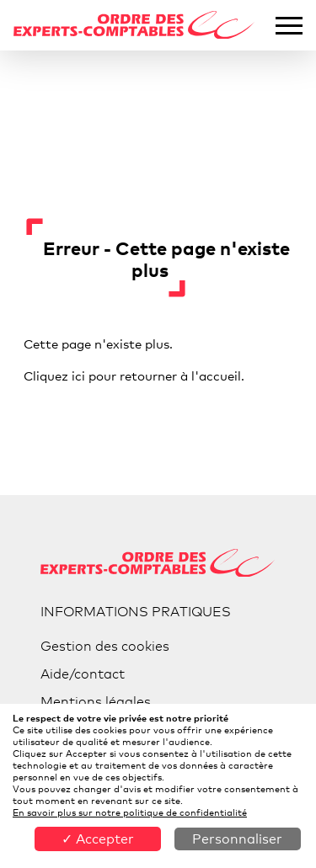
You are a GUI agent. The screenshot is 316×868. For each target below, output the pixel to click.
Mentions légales (96, 702)
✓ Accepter (98, 839)
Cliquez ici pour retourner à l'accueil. (134, 375)
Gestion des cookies (105, 646)
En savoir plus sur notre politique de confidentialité (130, 812)
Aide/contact (83, 674)
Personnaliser (237, 839)
